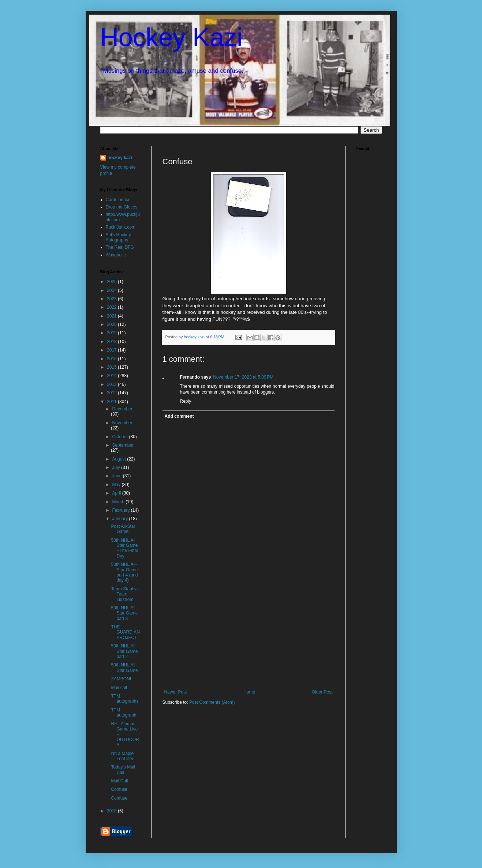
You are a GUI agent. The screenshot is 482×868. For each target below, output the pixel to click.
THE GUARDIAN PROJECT (125, 632)
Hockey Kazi (171, 37)
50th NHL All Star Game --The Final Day (124, 548)
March (119, 502)
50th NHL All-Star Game (124, 668)
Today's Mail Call (123, 770)
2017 (112, 350)
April (117, 493)
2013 (112, 384)
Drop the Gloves (122, 207)
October (120, 437)
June (117, 476)
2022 (112, 307)
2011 (112, 402)
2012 (112, 393)
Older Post (322, 692)
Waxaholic (116, 255)
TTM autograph (124, 713)
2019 (112, 333)
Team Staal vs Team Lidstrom (125, 594)
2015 (112, 367)
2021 (112, 316)
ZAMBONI (121, 679)
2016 (112, 359)
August (119, 459)
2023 (112, 299)
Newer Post (176, 692)
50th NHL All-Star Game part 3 (124, 613)
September (123, 445)
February (121, 510)
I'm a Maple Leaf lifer (122, 756)
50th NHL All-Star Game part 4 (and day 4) (124, 572)
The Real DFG (120, 247)
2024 (112, 290)
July (117, 467)
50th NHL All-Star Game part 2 (124, 651)
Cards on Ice (118, 200)
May (117, 485)
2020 (112, 324)
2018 (112, 342)
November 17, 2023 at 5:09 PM (243, 377)
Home (249, 692)
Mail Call (119, 781)
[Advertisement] (249, 635)
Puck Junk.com (121, 227)
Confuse (119, 789)
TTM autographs (125, 699)
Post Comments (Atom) (212, 702)
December (122, 409)
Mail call (119, 688)
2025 (112, 282)
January (120, 519)
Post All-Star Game (123, 529)
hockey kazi (120, 158)
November (122, 423)
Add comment (179, 416)
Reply (186, 401)
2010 (112, 811)
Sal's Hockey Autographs (118, 237)
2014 (112, 376)
